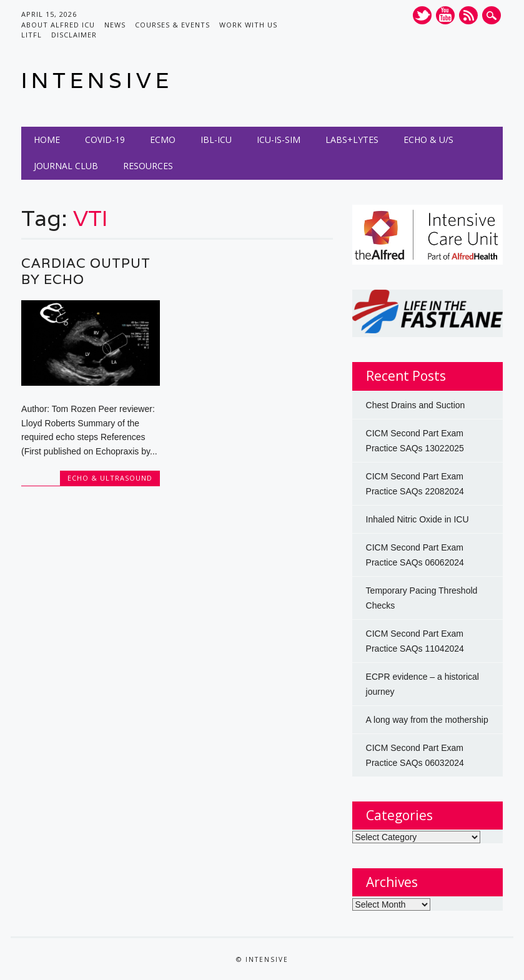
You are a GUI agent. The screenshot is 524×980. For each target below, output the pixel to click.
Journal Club (66, 166)
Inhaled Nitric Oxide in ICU (418, 519)
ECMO (163, 140)
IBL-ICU (216, 140)
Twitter (422, 15)
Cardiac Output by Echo (86, 271)
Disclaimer (74, 35)
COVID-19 (105, 140)
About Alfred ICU (58, 25)
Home (47, 140)
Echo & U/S (428, 140)
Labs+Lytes (352, 140)
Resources (148, 166)
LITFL (32, 35)
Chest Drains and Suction (416, 405)
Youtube (445, 15)
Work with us (248, 25)
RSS (468, 15)
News (115, 25)
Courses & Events (172, 25)
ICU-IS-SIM (279, 140)
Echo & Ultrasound (110, 478)
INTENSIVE (97, 80)
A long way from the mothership (427, 720)
